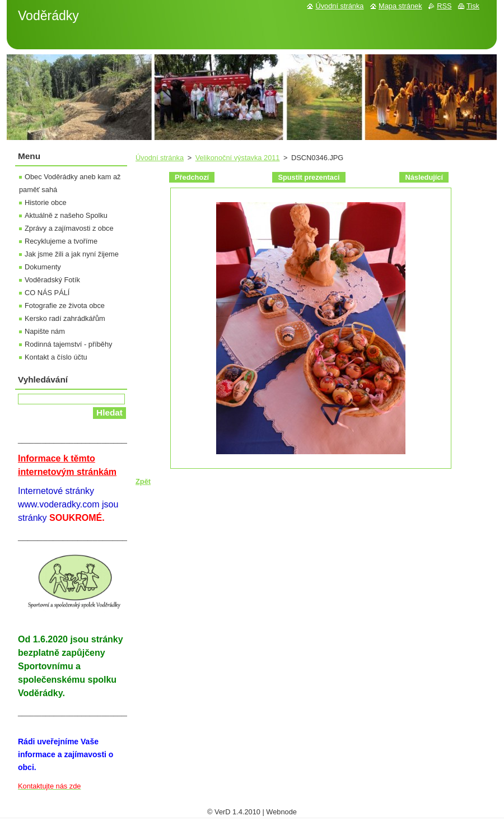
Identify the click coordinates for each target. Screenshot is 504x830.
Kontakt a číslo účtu (56, 357)
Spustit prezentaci (309, 177)
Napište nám (45, 331)
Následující (424, 177)
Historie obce (46, 202)
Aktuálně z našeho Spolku (66, 215)
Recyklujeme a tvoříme (61, 241)
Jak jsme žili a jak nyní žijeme (72, 254)
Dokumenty (43, 267)
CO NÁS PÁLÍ (47, 293)
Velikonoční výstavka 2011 (238, 158)
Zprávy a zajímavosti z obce (69, 228)
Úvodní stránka (160, 158)
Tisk (473, 6)
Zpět (143, 481)
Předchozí (192, 177)
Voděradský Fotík (52, 280)
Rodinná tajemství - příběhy (68, 344)
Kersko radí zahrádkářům (65, 318)
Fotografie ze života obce (65, 306)
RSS (444, 6)
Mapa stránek (400, 6)
